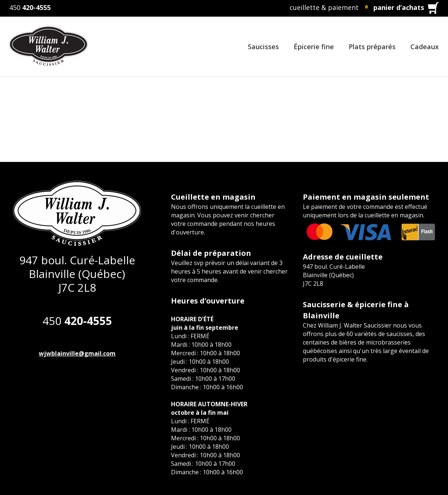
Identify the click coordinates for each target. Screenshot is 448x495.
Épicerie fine (314, 47)
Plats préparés (372, 47)
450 (30, 7)
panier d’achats (399, 7)
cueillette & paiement (324, 7)
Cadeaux (425, 47)
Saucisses (263, 47)
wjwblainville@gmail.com (77, 353)
